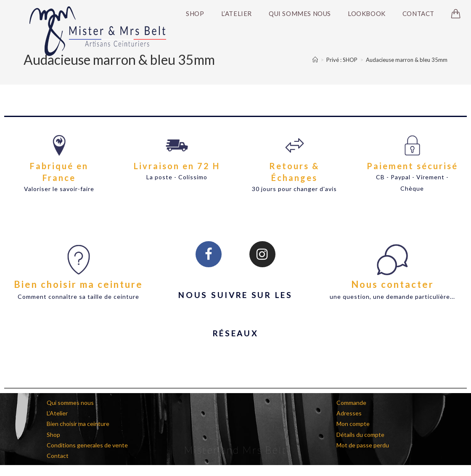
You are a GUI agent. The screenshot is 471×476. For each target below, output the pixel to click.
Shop (53, 435)
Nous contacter (393, 284)
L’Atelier (57, 413)
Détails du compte (360, 435)
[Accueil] (315, 60)
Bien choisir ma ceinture (78, 284)
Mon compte (353, 424)
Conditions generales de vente (87, 445)
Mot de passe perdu (363, 445)
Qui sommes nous (70, 403)
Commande (351, 403)
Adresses (349, 413)
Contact (58, 456)
